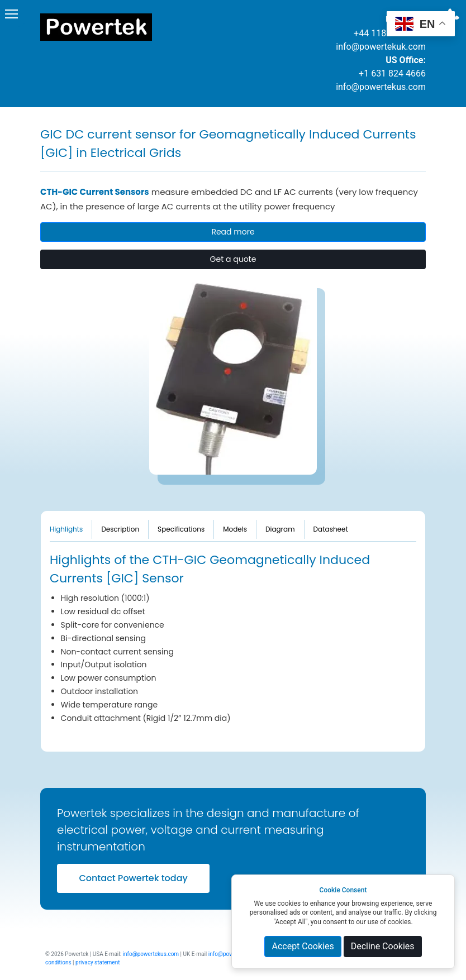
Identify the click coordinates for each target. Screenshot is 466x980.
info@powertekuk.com (381, 47)
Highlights (66, 529)
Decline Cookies (383, 946)
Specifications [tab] (181, 529)
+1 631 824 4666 (392, 73)
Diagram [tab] (280, 529)
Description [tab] (120, 529)
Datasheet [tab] (331, 529)
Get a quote (233, 259)
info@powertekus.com (381, 87)
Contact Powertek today (133, 878)
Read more (233, 232)
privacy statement (98, 962)
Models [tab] (235, 529)
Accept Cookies (303, 946)
